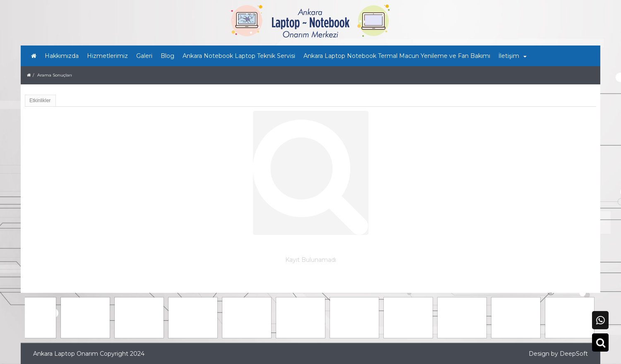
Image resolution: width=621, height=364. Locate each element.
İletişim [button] (513, 56)
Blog (167, 56)
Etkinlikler (40, 101)
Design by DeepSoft (558, 354)
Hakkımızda (62, 56)
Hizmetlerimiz (107, 56)
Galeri (144, 56)
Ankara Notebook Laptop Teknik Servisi (239, 56)
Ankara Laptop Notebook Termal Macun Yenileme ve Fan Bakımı (397, 56)
